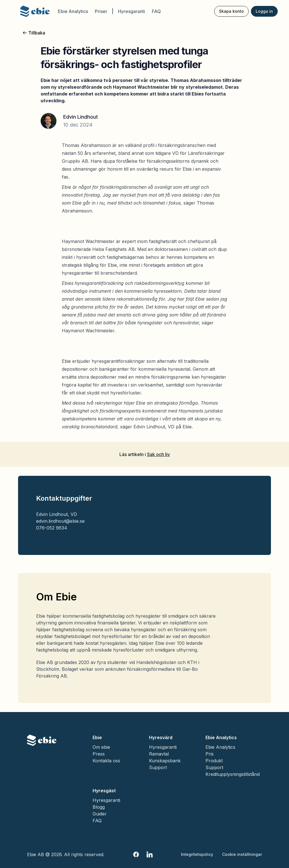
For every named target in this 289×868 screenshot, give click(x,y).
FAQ (156, 11)
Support (158, 767)
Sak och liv (158, 454)
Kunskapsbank (165, 761)
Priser (101, 11)
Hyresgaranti (132, 11)
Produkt (214, 761)
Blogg (99, 807)
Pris (210, 754)
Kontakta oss (106, 761)
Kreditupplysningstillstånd (233, 774)
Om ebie (101, 747)
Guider (100, 814)
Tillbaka (34, 33)
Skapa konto (231, 11)
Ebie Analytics (73, 11)
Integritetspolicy (197, 854)
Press (99, 754)
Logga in (264, 11)
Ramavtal (159, 754)
